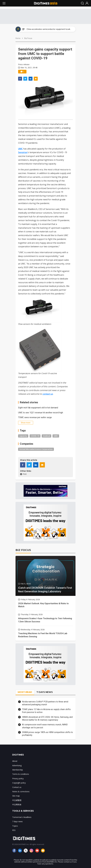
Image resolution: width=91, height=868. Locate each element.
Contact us (17, 787)
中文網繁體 (17, 800)
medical (46, 436)
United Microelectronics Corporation (36, 449)
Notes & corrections (21, 791)
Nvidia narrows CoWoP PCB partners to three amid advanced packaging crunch (45, 703)
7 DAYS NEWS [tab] (45, 692)
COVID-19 (35, 436)
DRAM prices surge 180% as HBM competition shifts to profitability (47, 734)
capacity (23, 436)
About (15, 761)
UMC (20, 149)
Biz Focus (28, 38)
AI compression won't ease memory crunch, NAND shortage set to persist (45, 726)
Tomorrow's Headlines (22, 817)
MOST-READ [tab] (25, 692)
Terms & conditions (21, 774)
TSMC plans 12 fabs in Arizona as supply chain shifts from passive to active (46, 711)
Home (18, 38)
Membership (18, 770)
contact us (48, 394)
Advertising (17, 765)
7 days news (17, 821)
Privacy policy (18, 778)
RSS (14, 830)
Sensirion (23, 152)
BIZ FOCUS (23, 550)
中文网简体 (17, 805)
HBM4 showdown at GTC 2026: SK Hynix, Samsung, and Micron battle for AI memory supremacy (47, 718)
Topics (15, 826)
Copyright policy (19, 783)
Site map (16, 796)
